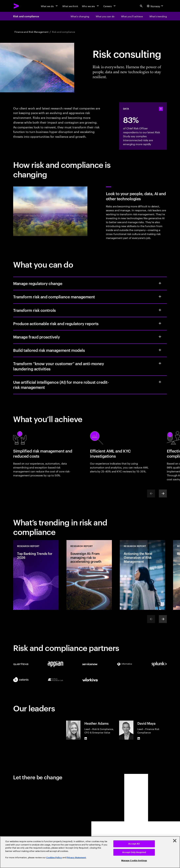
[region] (90, 852)
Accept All (134, 844)
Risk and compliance (26, 16)
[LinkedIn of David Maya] (139, 738)
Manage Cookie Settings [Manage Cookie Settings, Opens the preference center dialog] (134, 861)
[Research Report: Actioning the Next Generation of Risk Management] (142, 575)
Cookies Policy (54, 858)
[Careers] (110, 6)
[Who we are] (91, 6)
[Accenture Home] (16, 6)
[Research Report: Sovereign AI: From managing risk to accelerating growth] (89, 575)
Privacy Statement (76, 858)
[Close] (175, 841)
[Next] (163, 493)
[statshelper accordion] (161, 109)
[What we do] (50, 6)
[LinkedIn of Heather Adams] (86, 738)
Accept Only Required (134, 852)
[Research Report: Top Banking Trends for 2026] (36, 575)
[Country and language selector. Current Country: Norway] (155, 6)
